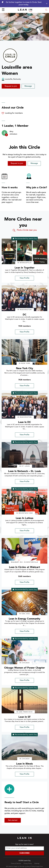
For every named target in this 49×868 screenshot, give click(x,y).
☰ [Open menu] (3, 10)
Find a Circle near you (25, 230)
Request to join (11, 86)
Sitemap (37, 864)
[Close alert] (46, 4)
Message (28, 86)
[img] (24, 251)
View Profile (24, 278)
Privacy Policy (28, 864)
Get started (13, 820)
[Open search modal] (46, 10)
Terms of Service (16, 864)
